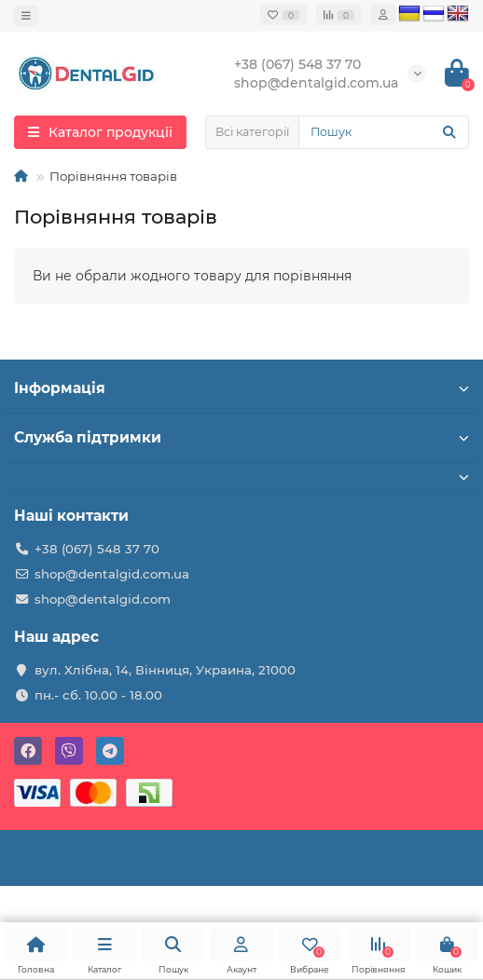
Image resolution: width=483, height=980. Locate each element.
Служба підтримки (241, 437)
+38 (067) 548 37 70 (97, 549)
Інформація (241, 388)
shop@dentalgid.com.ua (112, 574)
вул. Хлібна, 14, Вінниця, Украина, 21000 (165, 670)
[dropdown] (26, 16)
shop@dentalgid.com (103, 599)
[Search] (384, 132)
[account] (383, 15)
